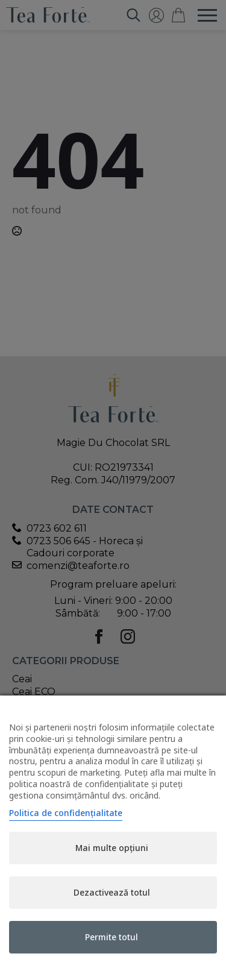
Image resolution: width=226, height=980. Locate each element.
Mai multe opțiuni (112, 848)
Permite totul (111, 937)
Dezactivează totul (112, 892)
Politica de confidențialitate (66, 813)
